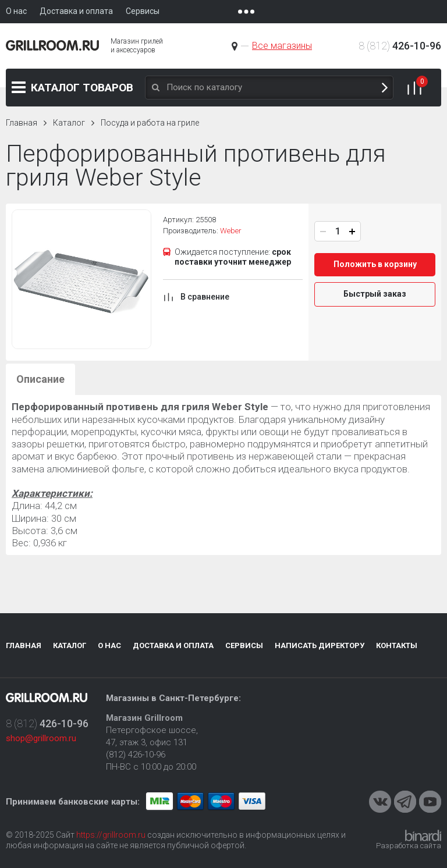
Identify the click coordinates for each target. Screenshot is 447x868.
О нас (109, 645)
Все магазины (282, 46)
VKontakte (380, 802)
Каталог (82, 88)
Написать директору (320, 645)
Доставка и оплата (173, 645)
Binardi (423, 835)
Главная (22, 123)
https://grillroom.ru (111, 835)
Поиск (385, 88)
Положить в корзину (375, 264)
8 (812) (400, 46)
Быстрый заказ (375, 294)
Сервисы (244, 645)
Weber (231, 231)
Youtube (430, 802)
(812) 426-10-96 (136, 755)
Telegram (405, 802)
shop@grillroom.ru (41, 738)
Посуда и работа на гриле (150, 123)
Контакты (397, 645)
